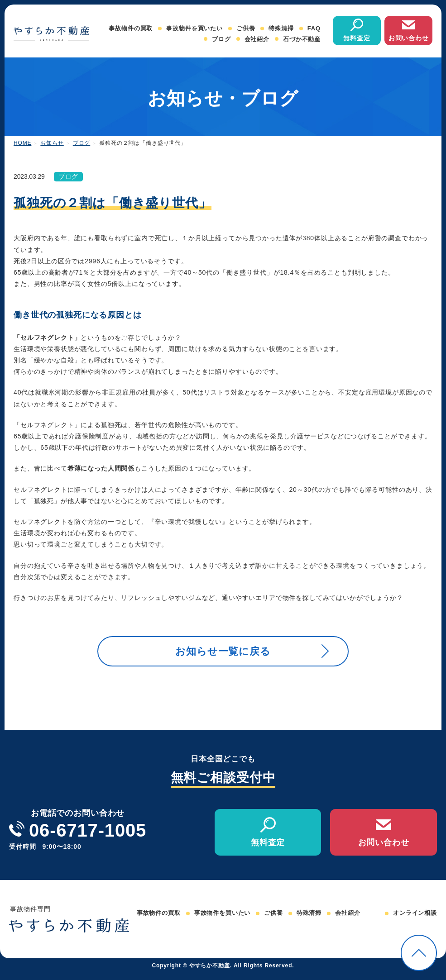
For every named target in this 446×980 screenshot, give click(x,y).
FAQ (314, 28)
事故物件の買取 (131, 28)
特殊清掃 (281, 28)
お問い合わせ (409, 38)
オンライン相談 (415, 920)
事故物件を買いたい (194, 28)
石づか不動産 (302, 39)
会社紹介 (257, 39)
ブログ (221, 39)
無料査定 (357, 38)
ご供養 (246, 28)
